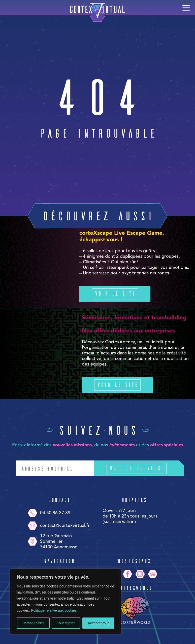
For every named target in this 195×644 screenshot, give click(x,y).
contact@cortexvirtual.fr (59, 526)
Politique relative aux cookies (54, 610)
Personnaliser (33, 623)
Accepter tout (98, 623)
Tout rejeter (66, 623)
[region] (66, 601)
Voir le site (115, 293)
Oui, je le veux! (144, 468)
